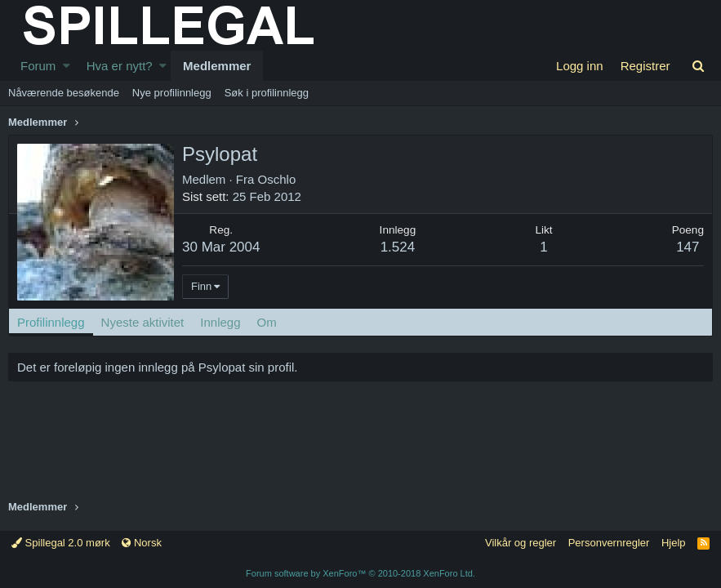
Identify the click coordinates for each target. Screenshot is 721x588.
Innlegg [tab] (220, 322)
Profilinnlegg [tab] (51, 322)
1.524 (398, 247)
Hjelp (674, 543)
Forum (38, 66)
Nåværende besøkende (64, 93)
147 (688, 247)
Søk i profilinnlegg (267, 93)
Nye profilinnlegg (172, 93)
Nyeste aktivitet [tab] (143, 322)
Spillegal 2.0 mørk (61, 543)
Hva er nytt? (120, 66)
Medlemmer (217, 66)
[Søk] (699, 66)
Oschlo (277, 179)
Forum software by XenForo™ (360, 573)
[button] (67, 66)
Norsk (142, 543)
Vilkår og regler (521, 543)
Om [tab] (267, 322)
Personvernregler (609, 543)
